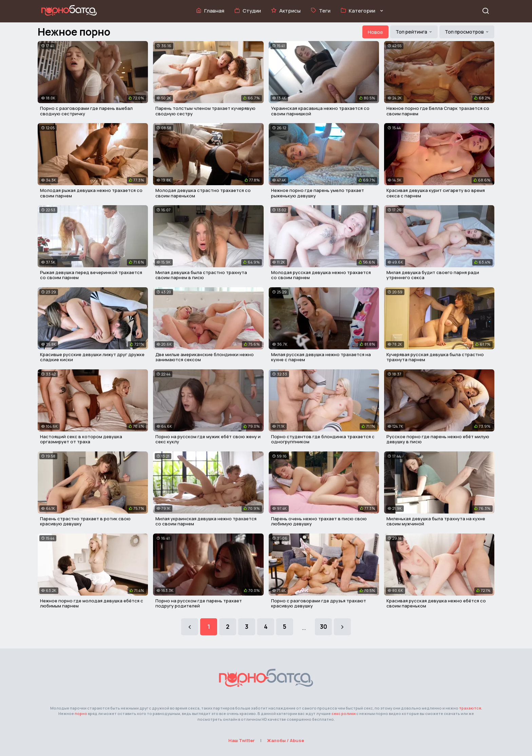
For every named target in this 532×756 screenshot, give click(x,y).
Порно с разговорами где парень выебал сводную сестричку (86, 111)
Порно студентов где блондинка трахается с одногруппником (323, 439)
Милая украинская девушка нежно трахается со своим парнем (206, 521)
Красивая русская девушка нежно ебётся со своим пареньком (436, 603)
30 (324, 627)
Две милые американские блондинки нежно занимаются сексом (205, 357)
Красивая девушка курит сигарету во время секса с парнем (436, 193)
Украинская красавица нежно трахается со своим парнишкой (320, 111)
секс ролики (344, 713)
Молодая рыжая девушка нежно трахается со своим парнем (91, 193)
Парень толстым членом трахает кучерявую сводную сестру (205, 111)
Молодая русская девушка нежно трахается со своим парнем (321, 275)
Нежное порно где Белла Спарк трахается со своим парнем (438, 111)
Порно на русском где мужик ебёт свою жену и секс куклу (208, 439)
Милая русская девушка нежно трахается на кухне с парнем (321, 357)
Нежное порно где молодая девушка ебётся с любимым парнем (92, 603)
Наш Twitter (242, 740)
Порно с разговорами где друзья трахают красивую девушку (319, 603)
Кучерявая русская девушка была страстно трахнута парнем (435, 357)
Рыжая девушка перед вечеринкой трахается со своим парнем (91, 275)
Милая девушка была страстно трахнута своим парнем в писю (201, 275)
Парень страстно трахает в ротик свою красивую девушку (85, 521)
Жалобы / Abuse (286, 740)
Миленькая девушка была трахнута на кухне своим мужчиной (436, 521)
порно (81, 713)
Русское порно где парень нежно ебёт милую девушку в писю (438, 439)
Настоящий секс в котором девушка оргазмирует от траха (81, 439)
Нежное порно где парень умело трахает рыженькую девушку (318, 193)
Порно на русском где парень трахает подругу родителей (199, 603)
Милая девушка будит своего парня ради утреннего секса (433, 275)
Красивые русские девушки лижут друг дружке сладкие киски (92, 357)
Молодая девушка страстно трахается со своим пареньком (203, 193)
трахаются (470, 708)
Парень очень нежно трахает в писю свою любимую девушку (319, 521)
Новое (375, 32)
